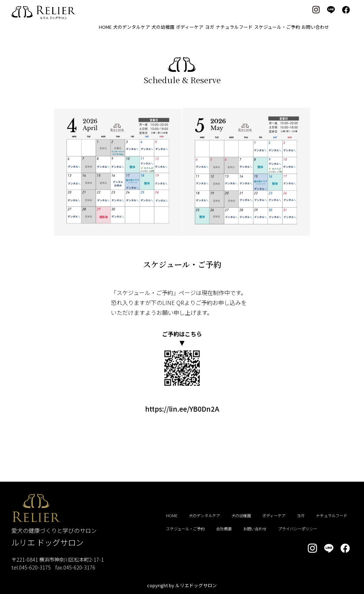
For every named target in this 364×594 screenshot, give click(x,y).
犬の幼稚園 (163, 27)
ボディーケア (190, 27)
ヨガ (210, 27)
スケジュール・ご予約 (277, 27)
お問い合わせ (315, 27)
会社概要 (224, 529)
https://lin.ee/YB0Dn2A (182, 409)
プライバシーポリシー (298, 529)
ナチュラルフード (234, 27)
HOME (105, 27)
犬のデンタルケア (132, 27)
